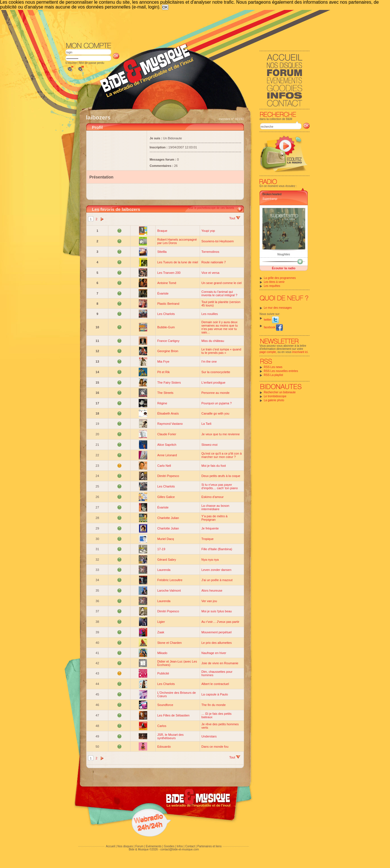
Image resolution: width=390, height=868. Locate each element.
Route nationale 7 (214, 262)
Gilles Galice (166, 497)
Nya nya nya (210, 560)
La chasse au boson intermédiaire (215, 507)
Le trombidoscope (275, 396)
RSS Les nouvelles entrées (281, 371)
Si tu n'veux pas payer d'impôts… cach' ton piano (220, 486)
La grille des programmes (280, 278)
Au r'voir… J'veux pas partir (220, 622)
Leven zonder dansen (216, 570)
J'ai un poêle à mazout (217, 580)
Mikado (162, 653)
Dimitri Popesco (168, 476)
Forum (139, 846)
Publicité (163, 673)
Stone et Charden (169, 643)
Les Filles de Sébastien (173, 715)
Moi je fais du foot (214, 466)
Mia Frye (163, 362)
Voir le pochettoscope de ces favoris (211, 208)
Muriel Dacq (166, 539)
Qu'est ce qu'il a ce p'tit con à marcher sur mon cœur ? (222, 455)
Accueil (110, 846)
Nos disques (125, 846)
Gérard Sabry (166, 560)
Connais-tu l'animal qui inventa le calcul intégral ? (219, 293)
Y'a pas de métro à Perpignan (214, 518)
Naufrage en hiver (214, 653)
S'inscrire (71, 63)
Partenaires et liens (210, 846)
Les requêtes (272, 286)
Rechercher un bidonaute (280, 392)
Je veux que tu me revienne (221, 434)
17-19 (161, 549)
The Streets (165, 393)
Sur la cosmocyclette (216, 372)
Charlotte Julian (168, 518)
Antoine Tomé (167, 283)
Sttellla (162, 252)
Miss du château (213, 341)
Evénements (154, 846)
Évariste (163, 293)
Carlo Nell (164, 466)
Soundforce (165, 705)
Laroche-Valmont (169, 590)
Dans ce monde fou (215, 747)
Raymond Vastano (170, 424)
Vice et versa (210, 273)
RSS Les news (273, 367)
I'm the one (209, 362)
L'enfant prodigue (213, 382)
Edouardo (164, 747)
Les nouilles (210, 314)
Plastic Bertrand (168, 304)
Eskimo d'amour (213, 497)
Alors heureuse (212, 590)
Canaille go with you (215, 413)
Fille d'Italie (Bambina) (217, 549)
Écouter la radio (283, 268)
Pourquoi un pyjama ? (217, 403)
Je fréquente (210, 528)
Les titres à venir (274, 282)
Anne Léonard (167, 455)
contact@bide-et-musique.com (180, 849)
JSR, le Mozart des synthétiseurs (170, 736)
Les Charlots (166, 314)
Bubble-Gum (166, 327)
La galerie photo (274, 400)
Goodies (169, 846)
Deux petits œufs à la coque (221, 476)
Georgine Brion (168, 351)
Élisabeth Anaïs (168, 413)
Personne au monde (215, 393)
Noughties (283, 254)
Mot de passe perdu (92, 63)
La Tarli (206, 424)
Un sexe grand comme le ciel (222, 283)
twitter (271, 320)
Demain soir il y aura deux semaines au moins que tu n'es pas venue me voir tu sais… (220, 327)
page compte (268, 352)
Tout (235, 218)
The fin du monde (214, 705)
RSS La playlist (273, 375)
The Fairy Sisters (169, 382)
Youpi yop (208, 231)
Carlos (162, 726)
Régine (162, 403)
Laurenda (164, 570)
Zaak (161, 632)
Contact (190, 846)
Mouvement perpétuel (216, 632)
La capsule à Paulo (215, 694)
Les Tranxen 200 (169, 273)
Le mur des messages (278, 308)
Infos (180, 846)
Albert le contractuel (215, 684)
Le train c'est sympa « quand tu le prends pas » (221, 351)
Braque (162, 231)
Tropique (207, 539)
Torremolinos (210, 252)
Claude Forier (167, 434)
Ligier (161, 622)
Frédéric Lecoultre (170, 580)
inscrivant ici (300, 352)
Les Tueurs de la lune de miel (178, 262)
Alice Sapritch (167, 445)
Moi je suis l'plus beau (217, 611)
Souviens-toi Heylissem (218, 241)
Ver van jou (209, 601)
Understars (209, 736)
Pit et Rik (163, 372)
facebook (273, 327)
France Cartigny (168, 341)
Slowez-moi (209, 445)
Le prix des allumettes (217, 643)
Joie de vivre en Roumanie (220, 663)
